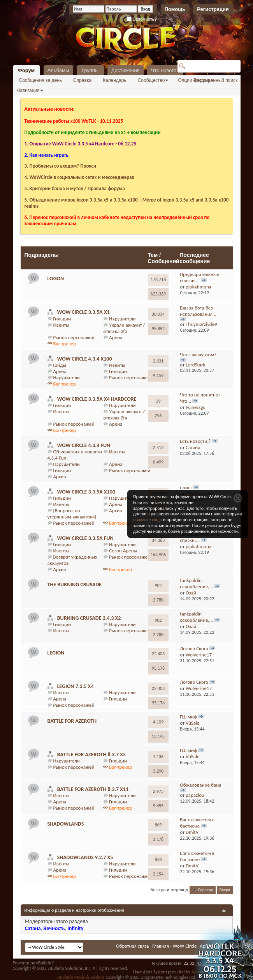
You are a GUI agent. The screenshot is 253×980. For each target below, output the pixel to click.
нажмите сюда (148, 520)
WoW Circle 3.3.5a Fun (85, 538)
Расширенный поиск (216, 80)
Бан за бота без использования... (198, 311)
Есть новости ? (195, 441)
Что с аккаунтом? (198, 355)
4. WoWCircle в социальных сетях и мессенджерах (79, 177)
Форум (26, 70)
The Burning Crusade (75, 585)
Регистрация (213, 9)
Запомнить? (142, 19)
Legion (56, 653)
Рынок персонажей (74, 337)
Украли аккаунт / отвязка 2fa (124, 328)
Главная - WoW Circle (174, 946)
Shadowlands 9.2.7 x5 (85, 857)
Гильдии (62, 319)
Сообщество (151, 80)
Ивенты (61, 325)
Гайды (60, 365)
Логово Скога (194, 648)
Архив (59, 477)
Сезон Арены (123, 551)
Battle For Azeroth (72, 721)
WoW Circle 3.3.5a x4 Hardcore (97, 399)
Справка (82, 80)
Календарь (115, 80)
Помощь (175, 9)
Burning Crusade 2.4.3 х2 (89, 618)
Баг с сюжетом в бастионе (197, 823)
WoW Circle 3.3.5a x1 (83, 312)
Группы (90, 70)
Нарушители (122, 319)
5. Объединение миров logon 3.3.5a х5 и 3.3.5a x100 (81, 200)
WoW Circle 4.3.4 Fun (84, 445)
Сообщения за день (41, 80)
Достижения (126, 70)
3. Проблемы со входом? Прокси (61, 166)
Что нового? (165, 70)
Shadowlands (66, 824)
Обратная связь (133, 946)
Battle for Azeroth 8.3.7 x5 (91, 754)
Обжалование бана (200, 785)
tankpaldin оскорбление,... (196, 583)
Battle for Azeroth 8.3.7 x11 (93, 789)
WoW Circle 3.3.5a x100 (86, 492)
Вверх (225, 890)
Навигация (28, 90)
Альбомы (58, 70)
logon (56, 279)
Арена (116, 337)
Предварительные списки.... (199, 277)
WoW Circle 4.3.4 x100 (85, 359)
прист (186, 487)
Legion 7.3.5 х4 (76, 686)
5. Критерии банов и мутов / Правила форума (75, 188)
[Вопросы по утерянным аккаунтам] (72, 514)
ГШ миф (188, 717)
